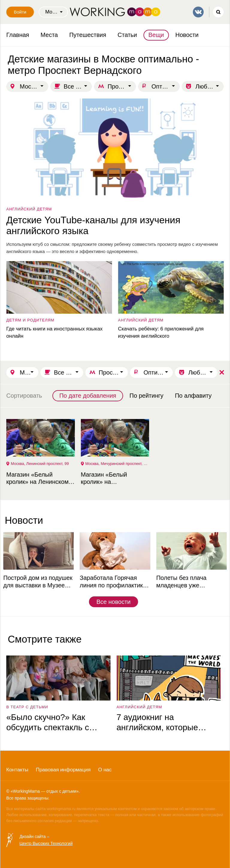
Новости (187, 35)
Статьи (127, 35)
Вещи (156, 35)
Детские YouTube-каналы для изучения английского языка (93, 225)
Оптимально (166, 86)
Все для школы (78, 86)
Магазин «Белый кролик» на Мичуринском (104, 478)
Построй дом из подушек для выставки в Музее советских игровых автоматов (38, 582)
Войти (20, 12)
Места (49, 35)
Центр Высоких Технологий (46, 843)
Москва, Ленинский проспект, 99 (40, 464)
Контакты (17, 770)
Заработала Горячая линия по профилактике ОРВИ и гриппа (113, 582)
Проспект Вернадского (122, 86)
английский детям (29, 209)
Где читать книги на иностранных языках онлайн (55, 332)
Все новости (114, 602)
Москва (30, 86)
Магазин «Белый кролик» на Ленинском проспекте (37, 478)
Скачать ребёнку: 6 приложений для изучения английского (161, 332)
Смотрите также (45, 639)
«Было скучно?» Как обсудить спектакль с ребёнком (48, 723)
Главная (18, 35)
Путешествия (88, 35)
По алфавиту (193, 396)
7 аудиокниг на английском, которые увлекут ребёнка (157, 723)
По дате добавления (88, 396)
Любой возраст (209, 86)
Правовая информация (63, 770)
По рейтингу (146, 396)
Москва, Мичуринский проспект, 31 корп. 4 (117, 464)
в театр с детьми (27, 707)
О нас (105, 770)
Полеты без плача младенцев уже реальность (181, 582)
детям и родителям (30, 320)
